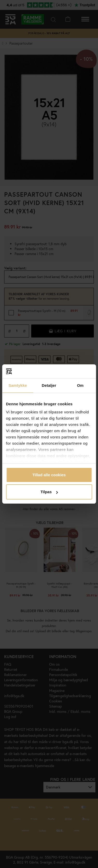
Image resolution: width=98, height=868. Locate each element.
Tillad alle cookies (49, 475)
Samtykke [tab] (18, 385)
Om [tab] (80, 385)
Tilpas (49, 492)
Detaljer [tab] (49, 385)
